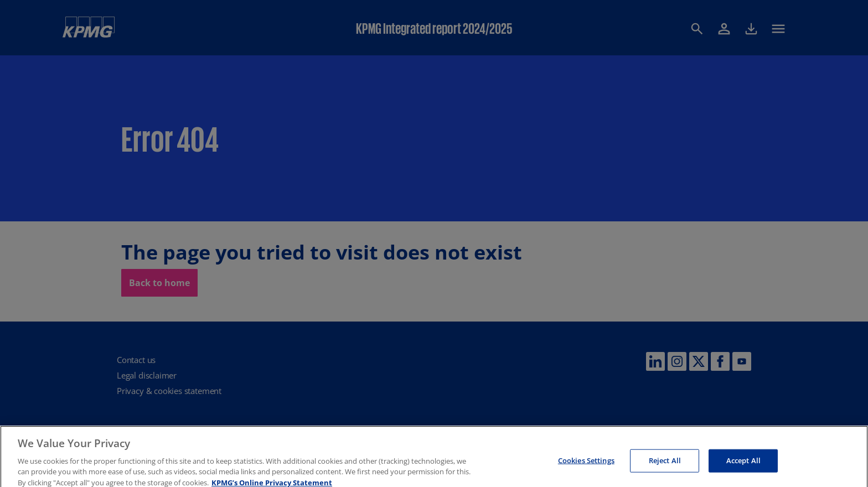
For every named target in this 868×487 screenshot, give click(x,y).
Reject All (665, 465)
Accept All (743, 465)
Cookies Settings (586, 465)
